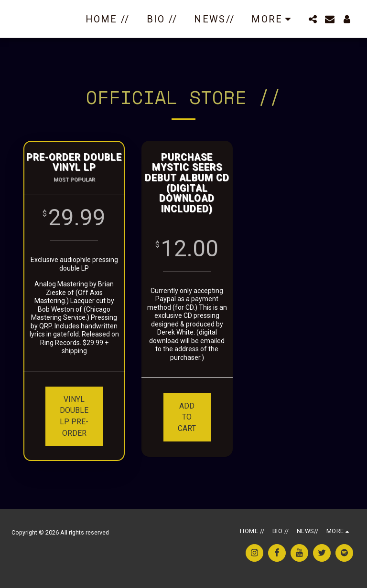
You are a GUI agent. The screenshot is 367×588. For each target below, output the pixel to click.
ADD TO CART (187, 417)
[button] (313, 19)
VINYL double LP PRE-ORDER (75, 416)
